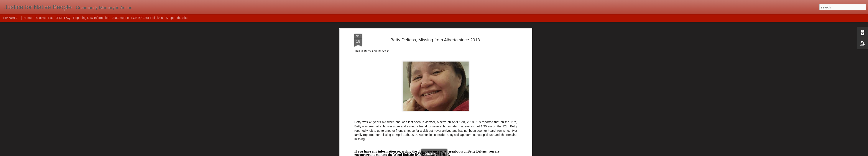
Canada (435, 92)
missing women (481, 92)
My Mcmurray (364, 73)
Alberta (404, 92)
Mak (454, 86)
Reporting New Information (91, 18)
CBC (358, 76)
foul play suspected (455, 92)
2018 (394, 92)
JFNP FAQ (63, 18)
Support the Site (177, 18)
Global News (363, 70)
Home (27, 18)
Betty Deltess (419, 92)
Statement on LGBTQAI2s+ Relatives (138, 18)
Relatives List (44, 18)
